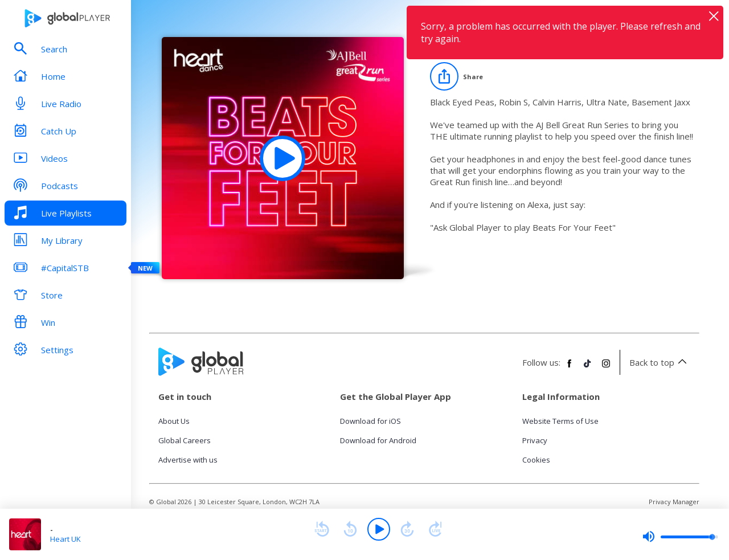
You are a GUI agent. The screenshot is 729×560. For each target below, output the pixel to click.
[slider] (680, 537)
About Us (174, 421)
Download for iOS (370, 421)
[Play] (379, 529)
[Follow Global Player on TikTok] (588, 368)
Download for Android (378, 440)
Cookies (536, 460)
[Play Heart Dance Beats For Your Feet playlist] (282, 158)
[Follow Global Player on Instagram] (606, 368)
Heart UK (65, 539)
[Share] (456, 76)
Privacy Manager (674, 502)
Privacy (535, 440)
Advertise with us (188, 460)
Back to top (660, 362)
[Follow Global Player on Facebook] (570, 368)
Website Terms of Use (560, 421)
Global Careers (185, 440)
